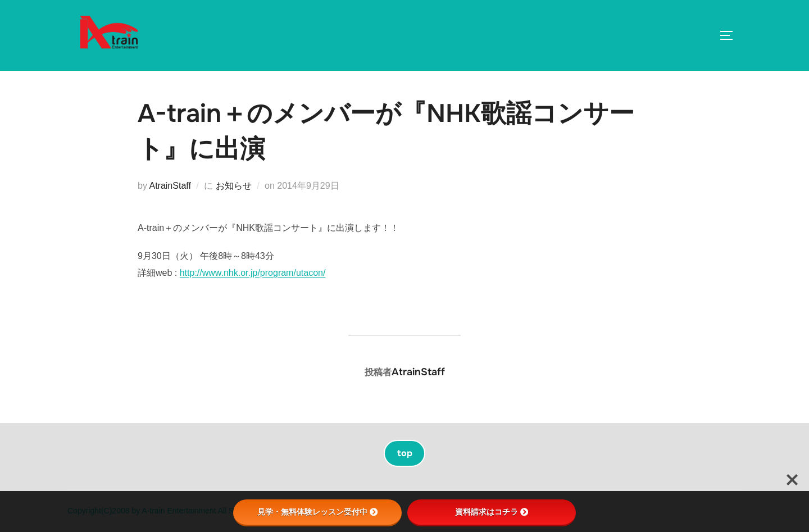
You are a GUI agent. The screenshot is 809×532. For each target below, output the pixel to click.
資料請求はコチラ (492, 512)
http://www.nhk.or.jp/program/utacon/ (253, 273)
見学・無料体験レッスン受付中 (317, 512)
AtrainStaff (170, 186)
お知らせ (234, 186)
